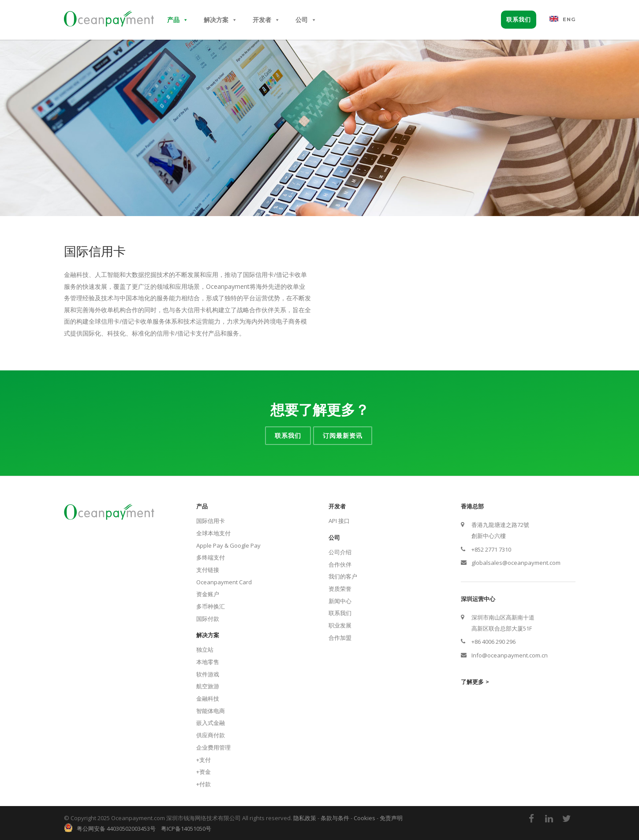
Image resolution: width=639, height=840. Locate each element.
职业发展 (340, 625)
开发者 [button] (266, 20)
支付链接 (208, 570)
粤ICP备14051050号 (186, 829)
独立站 (205, 650)
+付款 (204, 784)
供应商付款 (211, 735)
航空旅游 (208, 686)
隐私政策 (305, 818)
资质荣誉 (340, 589)
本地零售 (208, 662)
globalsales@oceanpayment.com (516, 563)
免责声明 (391, 818)
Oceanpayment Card (224, 582)
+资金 (204, 772)
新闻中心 (340, 601)
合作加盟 (340, 638)
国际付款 (208, 619)
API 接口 (339, 521)
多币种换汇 (211, 606)
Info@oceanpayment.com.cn (510, 655)
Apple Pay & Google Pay (228, 545)
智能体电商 (211, 711)
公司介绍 (340, 552)
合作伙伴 (340, 564)
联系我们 (519, 19)
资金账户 (208, 594)
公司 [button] (306, 20)
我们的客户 (343, 576)
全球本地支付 (213, 533)
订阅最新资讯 (343, 436)
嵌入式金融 (211, 723)
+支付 (204, 760)
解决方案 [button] (220, 20)
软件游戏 (208, 674)
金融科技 (208, 698)
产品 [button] (178, 20)
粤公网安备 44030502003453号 (114, 829)
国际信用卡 (211, 521)
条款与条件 (335, 818)
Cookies (364, 818)
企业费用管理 (213, 747)
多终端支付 (211, 557)
